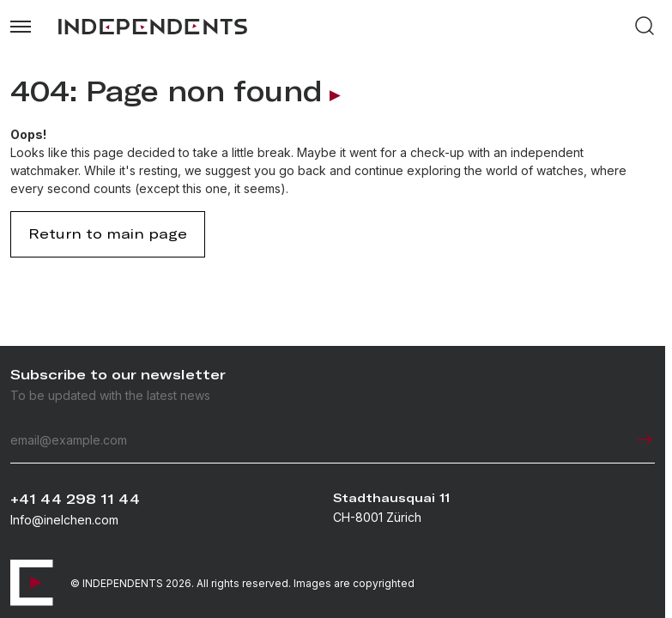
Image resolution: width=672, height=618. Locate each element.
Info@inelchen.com (64, 520)
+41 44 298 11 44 (75, 499)
